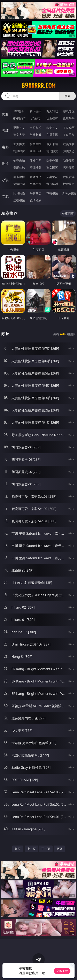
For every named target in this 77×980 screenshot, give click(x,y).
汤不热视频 (69, 193)
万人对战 (52, 111)
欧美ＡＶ (52, 128)
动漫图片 (69, 160)
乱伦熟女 (52, 151)
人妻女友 (52, 177)
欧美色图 (52, 160)
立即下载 (62, 971)
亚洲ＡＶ (19, 128)
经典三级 (36, 151)
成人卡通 (52, 144)
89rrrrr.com (38, 86)
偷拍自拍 (36, 144)
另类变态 (69, 151)
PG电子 (19, 111)
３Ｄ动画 (69, 128)
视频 (5, 131)
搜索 (68, 96)
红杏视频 (19, 200)
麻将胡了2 (19, 118)
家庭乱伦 (36, 177)
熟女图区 (52, 167)
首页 (18, 849)
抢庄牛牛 (69, 118)
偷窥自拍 (19, 160)
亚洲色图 (36, 160)
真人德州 (36, 111)
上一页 (31, 849)
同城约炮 (19, 193)
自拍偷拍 (36, 128)
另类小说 (36, 184)
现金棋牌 (52, 118)
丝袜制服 (36, 135)
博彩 (5, 114)
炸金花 (36, 118)
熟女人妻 (19, 135)
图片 (5, 163)
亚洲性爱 (19, 144)
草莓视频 (52, 193)
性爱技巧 (69, 184)
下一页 (46, 849)
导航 (5, 196)
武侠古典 (69, 177)
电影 (5, 147)
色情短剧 (36, 200)
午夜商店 (36, 193)
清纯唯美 (36, 167)
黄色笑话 (52, 184)
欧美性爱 (69, 144)
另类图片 (69, 167)
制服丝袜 (19, 151)
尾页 (59, 849)
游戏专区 (69, 111)
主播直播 (52, 135)
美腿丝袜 (19, 167)
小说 (5, 180)
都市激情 (19, 177)
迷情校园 (19, 184)
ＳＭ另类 (69, 135)
